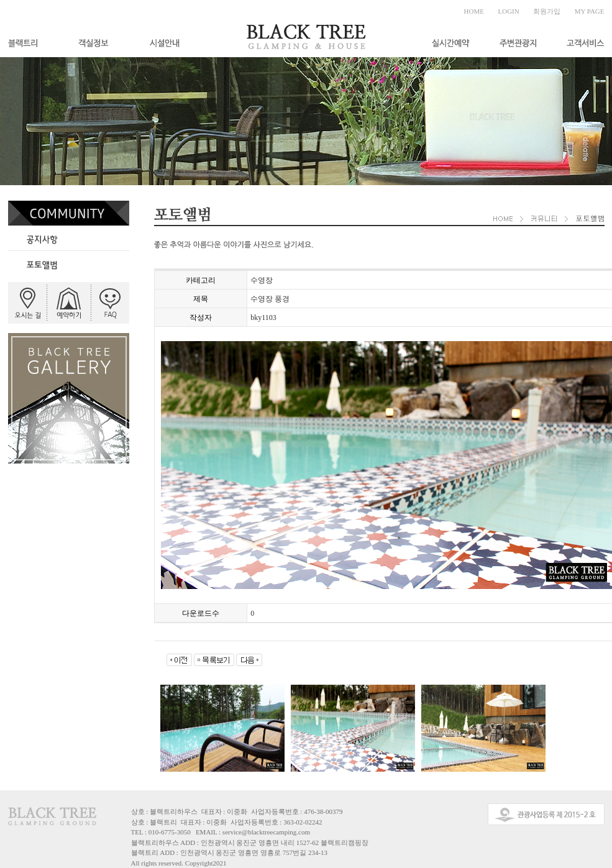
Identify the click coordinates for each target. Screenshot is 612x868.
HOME (474, 11)
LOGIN (509, 11)
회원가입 (547, 11)
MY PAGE (590, 11)
